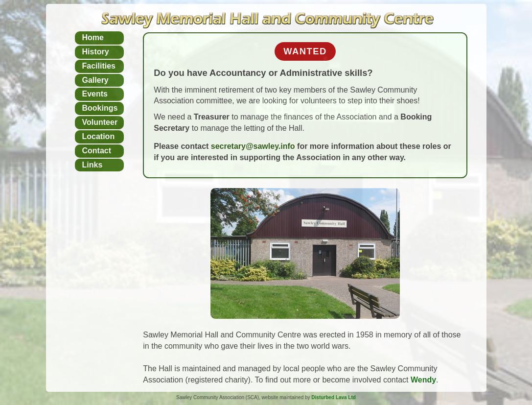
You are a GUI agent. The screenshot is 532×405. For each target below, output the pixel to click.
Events (95, 94)
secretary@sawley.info (254, 146)
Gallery (95, 80)
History (96, 52)
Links (93, 165)
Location (99, 136)
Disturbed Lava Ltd (334, 397)
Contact (97, 151)
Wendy (423, 380)
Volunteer (100, 122)
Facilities (99, 66)
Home (93, 37)
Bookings (100, 108)
